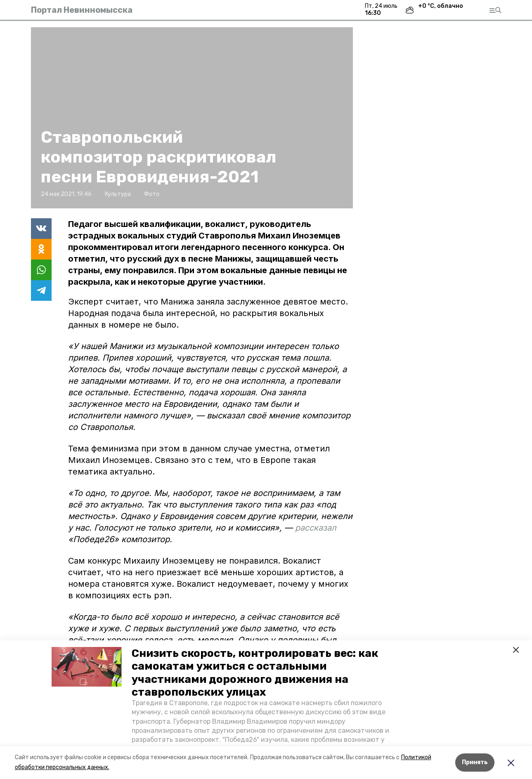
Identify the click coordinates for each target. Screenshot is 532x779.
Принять (475, 762)
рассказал (316, 528)
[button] (87, 667)
